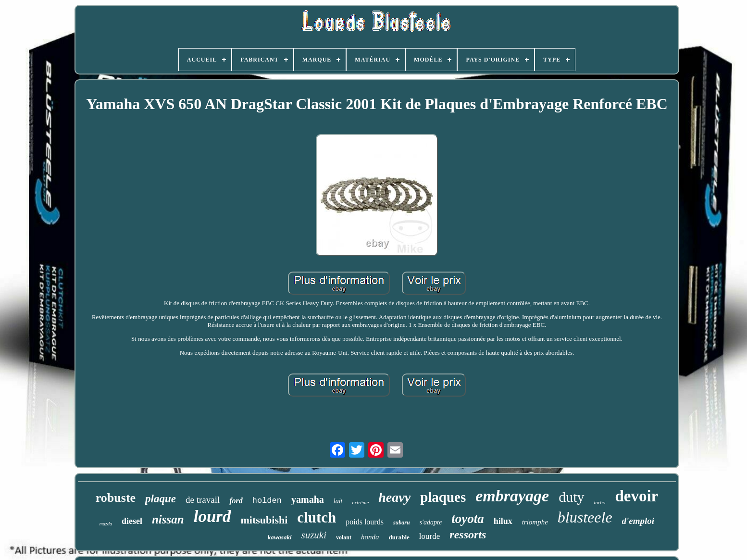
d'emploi (638, 521)
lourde (430, 536)
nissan (168, 519)
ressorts (468, 535)
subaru (402, 523)
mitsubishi (264, 520)
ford (236, 501)
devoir (636, 496)
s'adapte (431, 522)
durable (399, 537)
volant (344, 537)
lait (338, 501)
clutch (317, 517)
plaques (443, 497)
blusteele (585, 517)
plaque (161, 499)
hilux (503, 521)
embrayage (512, 496)
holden (267, 501)
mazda (106, 524)
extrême (360, 502)
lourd (212, 516)
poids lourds (365, 522)
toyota (468, 519)
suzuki (314, 535)
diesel (132, 521)
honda (370, 537)
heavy (394, 497)
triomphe (535, 522)
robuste (116, 498)
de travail (203, 500)
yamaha (308, 499)
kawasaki (280, 537)
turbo (600, 502)
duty (571, 497)
